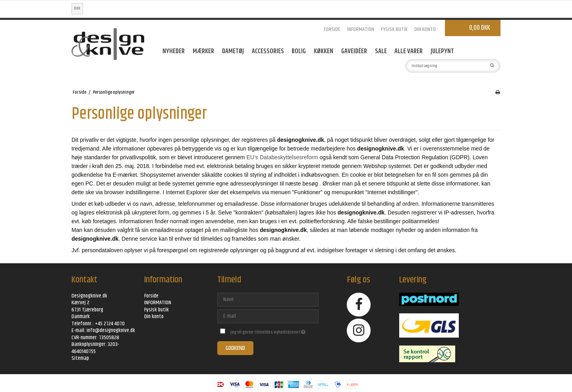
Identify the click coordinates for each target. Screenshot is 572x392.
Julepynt (442, 51)
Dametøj (233, 51)
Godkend (235, 348)
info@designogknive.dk (111, 330)
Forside (332, 29)
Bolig (299, 51)
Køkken (324, 51)
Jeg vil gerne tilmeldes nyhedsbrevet (274, 331)
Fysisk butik (394, 29)
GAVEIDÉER (354, 51)
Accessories (268, 51)
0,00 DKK (479, 28)
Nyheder (174, 51)
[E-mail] (268, 316)
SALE (381, 51)
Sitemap (80, 358)
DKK (77, 8)
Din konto (425, 29)
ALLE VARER (409, 51)
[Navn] (268, 299)
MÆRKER (203, 51)
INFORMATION (361, 29)
